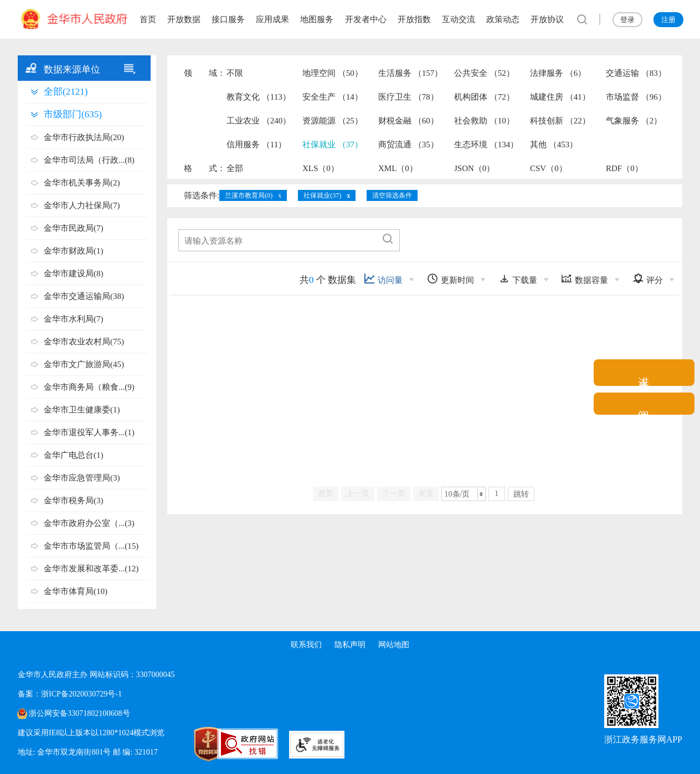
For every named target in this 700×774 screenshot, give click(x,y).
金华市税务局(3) (74, 500)
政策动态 (503, 19)
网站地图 (394, 645)
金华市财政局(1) (74, 251)
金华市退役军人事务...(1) (89, 432)
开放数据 (184, 19)
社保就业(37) (322, 195)
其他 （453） (554, 145)
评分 (648, 279)
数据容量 (585, 279)
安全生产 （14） (333, 97)
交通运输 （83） (636, 73)
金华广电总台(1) (74, 455)
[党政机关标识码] (184, 744)
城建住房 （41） (560, 97)
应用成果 (272, 19)
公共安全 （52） (484, 73)
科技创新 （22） (560, 121)
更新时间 (451, 279)
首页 (148, 19)
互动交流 (459, 19)
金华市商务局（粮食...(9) (89, 387)
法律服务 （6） (558, 73)
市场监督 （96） (636, 97)
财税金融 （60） (408, 121)
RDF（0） (624, 168)
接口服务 (228, 19)
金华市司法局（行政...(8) (89, 160)
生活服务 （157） (410, 73)
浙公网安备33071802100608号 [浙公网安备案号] (79, 713)
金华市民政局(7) (74, 228)
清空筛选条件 (392, 195)
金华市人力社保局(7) (82, 205)
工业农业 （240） (259, 121)
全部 (235, 168)
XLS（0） (321, 168)
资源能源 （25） (333, 121)
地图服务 (317, 19)
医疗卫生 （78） (408, 97)
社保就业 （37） (333, 145)
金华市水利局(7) (74, 319)
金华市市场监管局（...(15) (91, 546)
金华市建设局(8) (74, 274)
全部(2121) (66, 92)
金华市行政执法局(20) (84, 137)
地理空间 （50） (333, 73)
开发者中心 (366, 19)
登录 (627, 20)
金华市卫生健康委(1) (82, 410)
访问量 (383, 279)
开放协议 (547, 19)
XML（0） (398, 168)
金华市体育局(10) (76, 591)
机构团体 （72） (484, 97)
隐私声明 (350, 645)
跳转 (521, 494)
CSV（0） (549, 168)
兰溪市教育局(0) (249, 195)
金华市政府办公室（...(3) (89, 523)
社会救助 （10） (484, 121)
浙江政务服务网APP (643, 739)
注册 (668, 20)
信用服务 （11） (256, 145)
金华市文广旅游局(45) (84, 364)
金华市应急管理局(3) (82, 478)
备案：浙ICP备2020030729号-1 (70, 694)
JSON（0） (474, 168)
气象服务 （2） (634, 121)
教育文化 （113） (259, 97)
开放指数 (414, 19)
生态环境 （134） (486, 145)
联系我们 (306, 645)
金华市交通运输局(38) (84, 296)
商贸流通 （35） (408, 145)
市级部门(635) (73, 114)
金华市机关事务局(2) (82, 183)
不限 (235, 73)
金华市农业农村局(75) (84, 342)
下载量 (518, 279)
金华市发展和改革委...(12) (91, 569)
